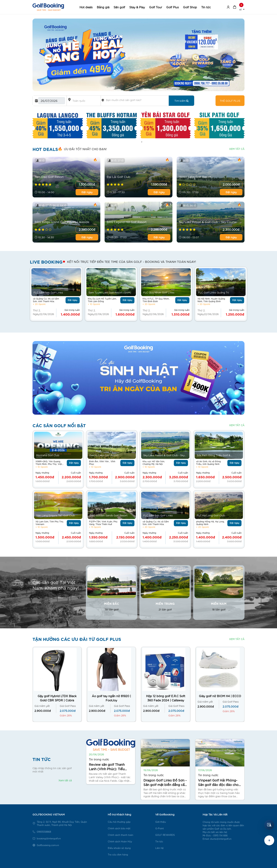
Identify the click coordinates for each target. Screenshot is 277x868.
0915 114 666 (220, 835)
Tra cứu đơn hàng (118, 854)
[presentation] (142, 142)
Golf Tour (156, 7)
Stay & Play (137, 7)
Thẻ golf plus (230, 101)
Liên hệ (159, 848)
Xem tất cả (237, 149)
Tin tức (206, 7)
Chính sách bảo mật (119, 828)
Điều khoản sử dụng (119, 848)
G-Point (160, 828)
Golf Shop (190, 7)
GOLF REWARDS (165, 835)
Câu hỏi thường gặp (119, 822)
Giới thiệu (161, 822)
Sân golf (119, 7)
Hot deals (86, 7)
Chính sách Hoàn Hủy (120, 841)
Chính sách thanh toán (120, 835)
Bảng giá (103, 7)
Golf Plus (173, 7)
